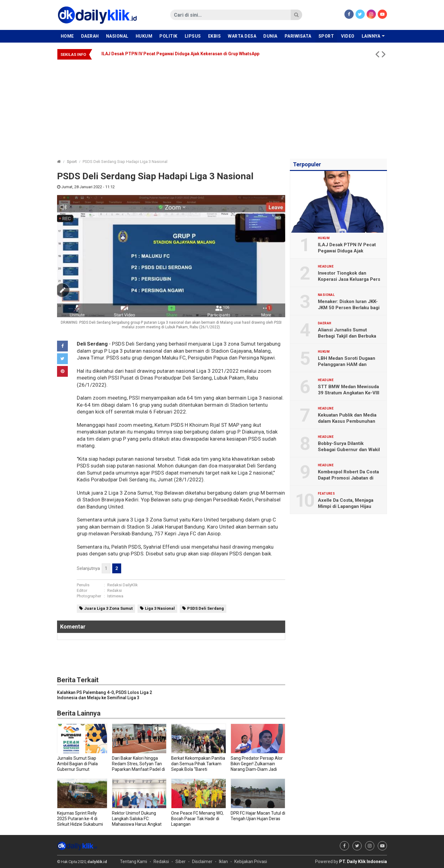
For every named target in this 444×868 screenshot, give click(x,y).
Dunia (270, 36)
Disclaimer (202, 862)
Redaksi (115, 590)
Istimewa (115, 596)
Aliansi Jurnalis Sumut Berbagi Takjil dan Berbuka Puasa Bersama (347, 336)
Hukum (144, 36)
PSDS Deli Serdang (206, 608)
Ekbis (215, 36)
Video (348, 36)
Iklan (223, 862)
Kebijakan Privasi (251, 862)
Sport (326, 36)
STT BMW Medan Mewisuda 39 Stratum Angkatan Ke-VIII (349, 390)
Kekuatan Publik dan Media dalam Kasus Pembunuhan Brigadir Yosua (347, 421)
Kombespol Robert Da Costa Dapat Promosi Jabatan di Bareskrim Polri (348, 478)
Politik (169, 36)
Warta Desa (242, 36)
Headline (326, 267)
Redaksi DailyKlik (123, 585)
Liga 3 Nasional (160, 608)
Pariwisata (298, 36)
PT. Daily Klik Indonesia (363, 862)
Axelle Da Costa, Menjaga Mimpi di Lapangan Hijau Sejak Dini (346, 506)
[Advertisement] (222, 106)
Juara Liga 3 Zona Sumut (108, 608)
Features (326, 494)
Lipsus (193, 36)
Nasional (117, 36)
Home (67, 36)
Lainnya (371, 36)
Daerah (90, 36)
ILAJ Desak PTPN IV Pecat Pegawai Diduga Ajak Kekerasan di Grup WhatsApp (180, 54)
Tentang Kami (134, 862)
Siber (181, 862)
